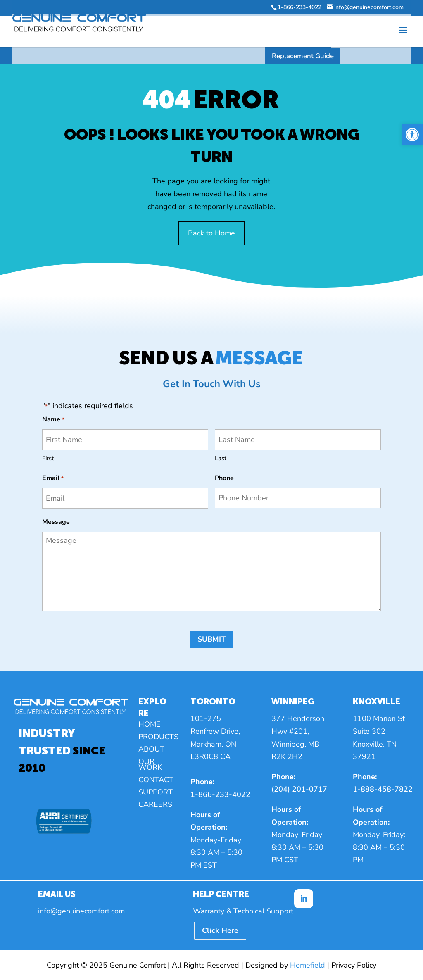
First (48, 458)
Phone (224, 478)
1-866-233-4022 (220, 794)
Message (56, 522)
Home (150, 725)
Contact (156, 781)
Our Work (150, 765)
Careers (155, 805)
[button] (412, 135)
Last (221, 458)
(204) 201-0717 (299, 789)
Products (158, 738)
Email (53, 479)
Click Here (220, 930)
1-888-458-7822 (383, 789)
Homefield (308, 965)
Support (156, 793)
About (151, 750)
